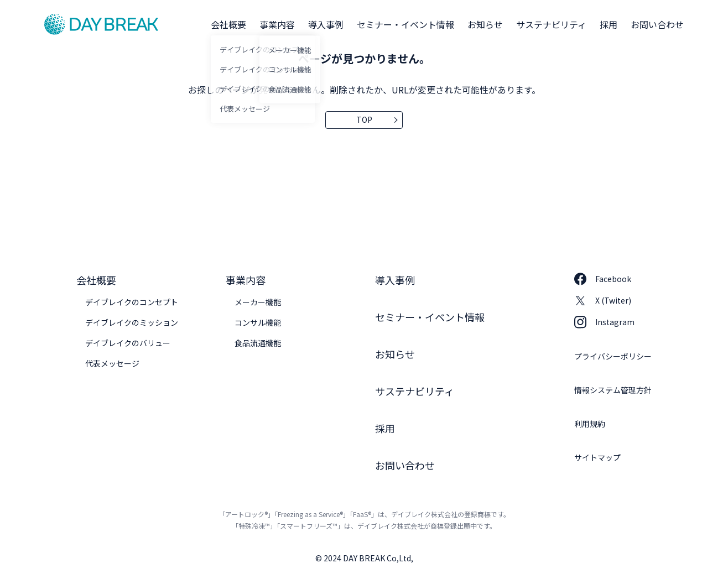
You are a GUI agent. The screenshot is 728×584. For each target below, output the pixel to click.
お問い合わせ (657, 24)
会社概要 (228, 24)
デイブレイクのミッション (132, 322)
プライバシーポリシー (613, 356)
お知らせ (485, 24)
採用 (609, 24)
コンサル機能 (258, 322)
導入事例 (326, 24)
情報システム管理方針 (613, 390)
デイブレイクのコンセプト (132, 302)
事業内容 (277, 24)
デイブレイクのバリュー (128, 343)
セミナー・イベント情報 (405, 24)
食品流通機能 (258, 343)
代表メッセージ (112, 363)
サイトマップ (597, 457)
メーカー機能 (258, 302)
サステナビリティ (551, 24)
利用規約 (590, 424)
